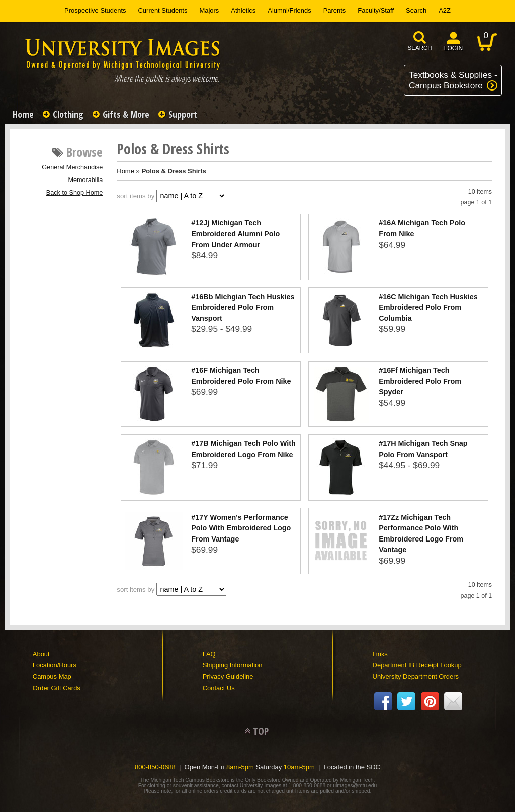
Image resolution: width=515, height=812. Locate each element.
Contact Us (219, 688)
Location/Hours (55, 665)
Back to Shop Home (75, 193)
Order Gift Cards (57, 688)
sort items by (136, 196)
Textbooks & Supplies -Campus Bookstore (453, 80)
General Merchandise (72, 167)
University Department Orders (416, 676)
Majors (209, 10)
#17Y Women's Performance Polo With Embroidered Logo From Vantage (241, 528)
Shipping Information (233, 665)
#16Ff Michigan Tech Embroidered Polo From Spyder (420, 381)
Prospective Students (95, 10)
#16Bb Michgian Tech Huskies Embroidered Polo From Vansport (243, 307)
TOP (261, 731)
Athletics (243, 10)
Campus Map (52, 676)
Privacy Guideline (228, 676)
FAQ (209, 654)
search (420, 48)
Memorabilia (85, 180)
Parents (335, 10)
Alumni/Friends (289, 10)
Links (380, 654)
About (41, 654)
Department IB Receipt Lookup (417, 665)
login (454, 48)
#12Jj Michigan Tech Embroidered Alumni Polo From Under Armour (235, 234)
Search (416, 10)
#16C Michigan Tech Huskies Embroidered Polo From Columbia (428, 307)
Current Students (163, 10)
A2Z (445, 10)
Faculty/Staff (376, 10)
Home (23, 114)
